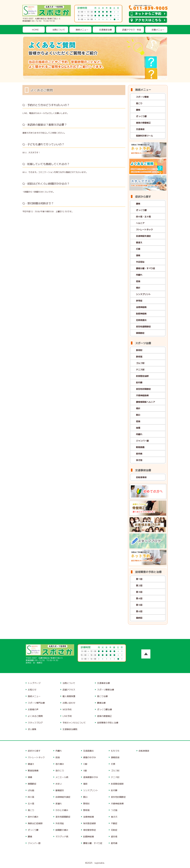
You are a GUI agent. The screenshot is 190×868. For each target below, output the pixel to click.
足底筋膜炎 (141, 320)
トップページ (34, 683)
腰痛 (138, 110)
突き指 (139, 460)
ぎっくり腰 (141, 116)
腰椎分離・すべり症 (146, 268)
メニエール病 (62, 777)
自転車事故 (141, 477)
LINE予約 (67, 716)
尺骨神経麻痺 (142, 395)
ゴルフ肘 (140, 363)
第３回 (139, 592)
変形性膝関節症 (143, 326)
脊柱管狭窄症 (90, 830)
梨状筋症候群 (90, 823)
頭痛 (138, 255)
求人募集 (32, 729)
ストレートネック (144, 229)
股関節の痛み (62, 830)
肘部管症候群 (142, 376)
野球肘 (139, 350)
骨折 (138, 288)
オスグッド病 (62, 836)
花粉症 (114, 830)
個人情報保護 (69, 696)
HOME (35, 30)
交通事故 (140, 129)
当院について (59, 30)
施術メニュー (82, 30)
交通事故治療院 (70, 729)
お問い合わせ (69, 703)
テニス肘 (140, 369)
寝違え (139, 242)
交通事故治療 (105, 30)
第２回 (139, 585)
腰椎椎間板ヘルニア (146, 402)
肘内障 (139, 382)
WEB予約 (67, 709)
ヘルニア (140, 223)
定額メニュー (158, 30)
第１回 (139, 579)
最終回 (139, 618)
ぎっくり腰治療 (104, 709)
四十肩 (31, 797)
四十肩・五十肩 (143, 216)
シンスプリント (143, 294)
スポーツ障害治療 (106, 690)
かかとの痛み (62, 810)
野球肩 (139, 357)
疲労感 (114, 836)
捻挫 (138, 281)
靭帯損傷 (140, 447)
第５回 (139, 605)
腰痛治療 (101, 703)
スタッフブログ (35, 723)
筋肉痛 (139, 454)
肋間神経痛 (141, 313)
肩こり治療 (102, 696)
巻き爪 (114, 817)
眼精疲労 (60, 790)
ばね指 (31, 790)
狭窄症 (139, 301)
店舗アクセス (69, 690)
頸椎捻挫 (115, 757)
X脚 (85, 770)
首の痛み (60, 764)
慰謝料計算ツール (144, 136)
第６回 (139, 611)
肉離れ (139, 275)
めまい (59, 784)
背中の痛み (33, 817)
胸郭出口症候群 (35, 823)
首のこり (60, 770)
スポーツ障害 (142, 97)
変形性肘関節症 (143, 389)
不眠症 (114, 823)
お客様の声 (33, 709)
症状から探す (34, 751)
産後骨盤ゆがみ (91, 777)
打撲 (138, 249)
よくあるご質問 (35, 716)
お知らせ (32, 690)
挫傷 (138, 428)
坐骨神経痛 (141, 307)
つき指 (114, 810)
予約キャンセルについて (74, 723)
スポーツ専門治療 (36, 703)
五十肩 (31, 803)
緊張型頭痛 (33, 770)
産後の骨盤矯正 (143, 123)
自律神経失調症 (143, 236)
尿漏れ (59, 803)
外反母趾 (140, 262)
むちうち (115, 751)
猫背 (85, 784)
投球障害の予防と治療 (108, 723)
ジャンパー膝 (142, 441)
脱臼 (138, 415)
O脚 (85, 764)
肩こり (139, 103)
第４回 (139, 598)
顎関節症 (140, 333)
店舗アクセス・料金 (132, 30)
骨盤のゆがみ (90, 757)
